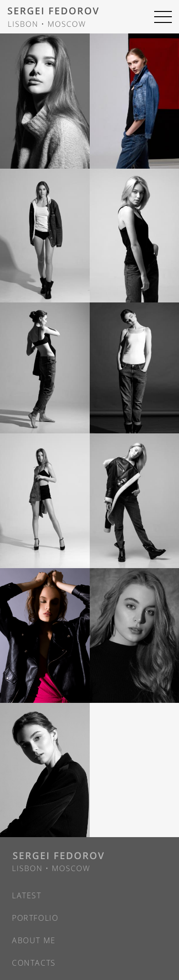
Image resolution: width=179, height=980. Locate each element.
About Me (34, 940)
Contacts (34, 963)
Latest (27, 895)
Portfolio (35, 918)
